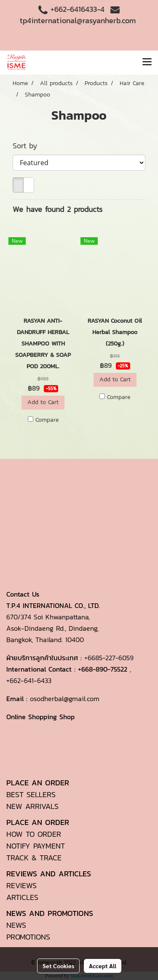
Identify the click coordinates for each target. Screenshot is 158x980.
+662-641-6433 (29, 680)
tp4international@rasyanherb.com (78, 20)
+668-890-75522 (103, 669)
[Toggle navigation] (147, 62)
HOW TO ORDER (34, 834)
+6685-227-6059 (109, 658)
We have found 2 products (58, 209)
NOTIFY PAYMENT (36, 846)
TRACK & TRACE (34, 858)
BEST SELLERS (31, 794)
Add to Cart (43, 402)
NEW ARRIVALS (32, 806)
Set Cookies (58, 966)
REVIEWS (21, 885)
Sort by (29, 146)
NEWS (16, 925)
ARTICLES (22, 897)
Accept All (103, 966)
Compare (47, 420)
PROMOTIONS (28, 937)
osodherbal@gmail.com (65, 699)
